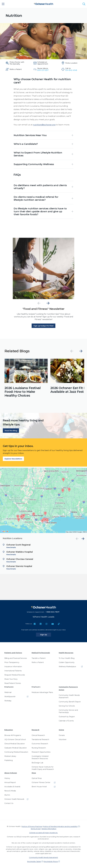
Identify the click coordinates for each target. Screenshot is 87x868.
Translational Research (40, 739)
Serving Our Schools (67, 706)
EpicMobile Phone (51, 861)
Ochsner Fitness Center (41, 782)
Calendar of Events (66, 721)
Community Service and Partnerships (68, 711)
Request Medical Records (15, 675)
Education (9, 730)
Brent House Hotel (39, 787)
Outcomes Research (40, 744)
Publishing (9, 760)
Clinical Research (38, 735)
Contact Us (9, 803)
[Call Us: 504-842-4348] (71, 69)
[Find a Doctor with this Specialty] (16, 63)
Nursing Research (39, 748)
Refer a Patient (38, 662)
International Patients (13, 671)
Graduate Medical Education (16, 748)
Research (35, 730)
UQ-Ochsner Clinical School (15, 739)
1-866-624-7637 (53, 612)
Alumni (7, 795)
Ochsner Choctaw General (20, 559)
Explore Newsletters (13, 459)
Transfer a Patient (39, 658)
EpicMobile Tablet (34, 861)
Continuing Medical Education (16, 752)
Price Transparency (12, 662)
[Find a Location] (71, 63)
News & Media (10, 791)
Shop (34, 773)
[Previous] (39, 303)
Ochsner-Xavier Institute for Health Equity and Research (43, 768)
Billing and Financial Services (16, 658)
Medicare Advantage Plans (42, 692)
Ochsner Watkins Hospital (19, 552)
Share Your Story (11, 679)
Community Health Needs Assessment (69, 696)
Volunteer (63, 739)
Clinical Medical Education (15, 744)
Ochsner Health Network (14, 799)
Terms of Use (36, 829)
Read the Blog (11, 431)
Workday (8, 701)
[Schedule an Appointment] (43, 63)
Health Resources (66, 653)
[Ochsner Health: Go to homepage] (43, 4)
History (7, 778)
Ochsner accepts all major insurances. (44, 833)
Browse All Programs (13, 735)
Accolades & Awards (12, 787)
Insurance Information (13, 667)
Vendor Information (49, 829)
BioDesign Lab (37, 763)
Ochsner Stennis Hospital (19, 566)
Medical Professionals (41, 653)
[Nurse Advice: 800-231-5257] (43, 69)
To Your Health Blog (67, 658)
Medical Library (10, 756)
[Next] (48, 303)
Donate (62, 735)
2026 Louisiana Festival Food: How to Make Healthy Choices (23, 392)
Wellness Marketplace (67, 667)
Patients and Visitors (13, 653)
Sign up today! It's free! (43, 326)
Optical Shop (37, 778)
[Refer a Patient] (16, 69)
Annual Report (10, 782)
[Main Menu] (3, 4)
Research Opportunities (41, 752)
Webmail (8, 692)
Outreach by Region (67, 717)
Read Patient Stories (13, 683)
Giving (61, 730)
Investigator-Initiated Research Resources (40, 757)
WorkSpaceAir (10, 697)
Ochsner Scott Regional (18, 545)
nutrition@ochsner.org (44, 125)
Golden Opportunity (67, 662)
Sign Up (46, 635)
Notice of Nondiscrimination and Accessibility (60, 826)
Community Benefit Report (70, 702)
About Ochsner (11, 773)
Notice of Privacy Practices (32, 826)
